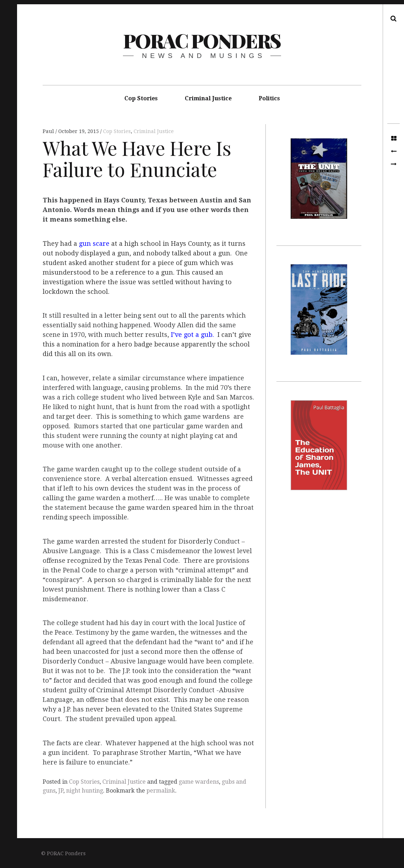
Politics (269, 98)
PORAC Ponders (202, 41)
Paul (49, 131)
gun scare (94, 244)
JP (61, 791)
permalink (161, 791)
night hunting (85, 791)
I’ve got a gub (192, 335)
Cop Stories (141, 98)
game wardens (199, 782)
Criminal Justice (208, 98)
